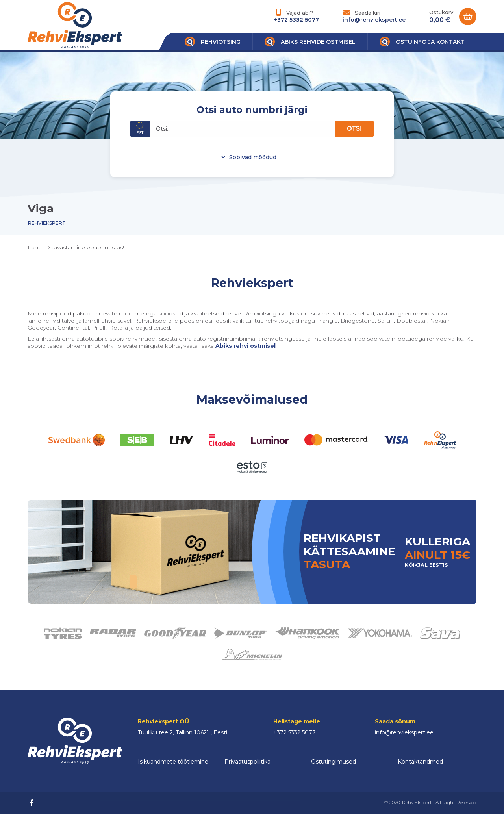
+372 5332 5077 (296, 20)
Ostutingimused (334, 762)
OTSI (354, 129)
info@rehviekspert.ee (374, 20)
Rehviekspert (47, 223)
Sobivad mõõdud (253, 157)
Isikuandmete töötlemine (173, 762)
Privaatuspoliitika (247, 762)
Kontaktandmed (420, 762)
